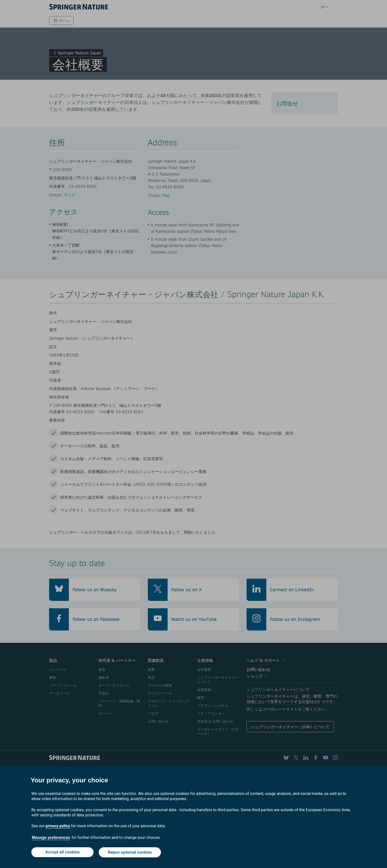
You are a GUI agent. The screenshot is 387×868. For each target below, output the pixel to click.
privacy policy (58, 826)
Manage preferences (51, 838)
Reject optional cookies (130, 853)
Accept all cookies (62, 853)
